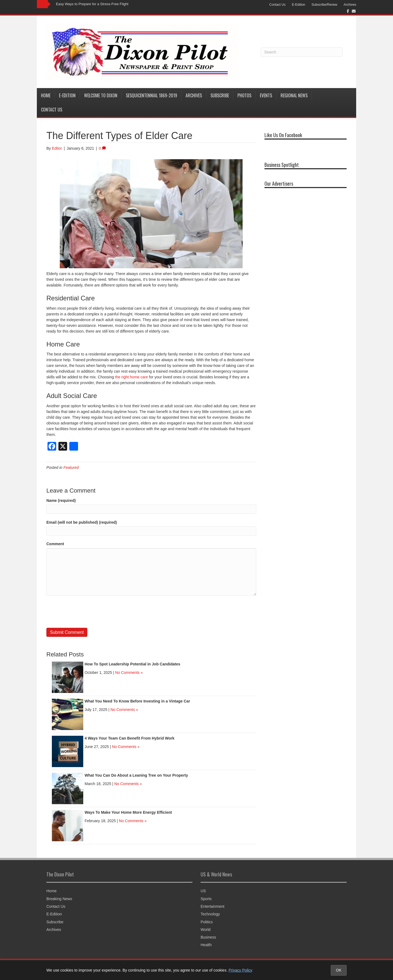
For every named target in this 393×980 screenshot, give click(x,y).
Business (208, 937)
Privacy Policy (240, 970)
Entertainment (212, 906)
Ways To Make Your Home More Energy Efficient (128, 812)
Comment (55, 544)
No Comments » (129, 673)
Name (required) (61, 500)
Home (46, 95)
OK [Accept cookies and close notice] (339, 970)
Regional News (294, 95)
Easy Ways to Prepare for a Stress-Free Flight (92, 4)
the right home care (131, 377)
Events (266, 95)
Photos (244, 95)
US (203, 891)
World (206, 930)
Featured (71, 468)
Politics (207, 922)
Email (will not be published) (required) (82, 522)
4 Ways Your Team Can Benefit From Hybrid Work (129, 738)
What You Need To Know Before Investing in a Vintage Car (137, 701)
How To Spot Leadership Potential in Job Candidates (133, 664)
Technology (210, 914)
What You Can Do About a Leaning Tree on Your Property (136, 775)
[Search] (302, 52)
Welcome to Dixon (101, 95)
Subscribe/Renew (324, 5)
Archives (350, 5)
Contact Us (277, 5)
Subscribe (220, 95)
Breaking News (59, 899)
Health (206, 945)
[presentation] (88, 612)
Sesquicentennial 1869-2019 (151, 95)
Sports (206, 899)
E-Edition (299, 5)
